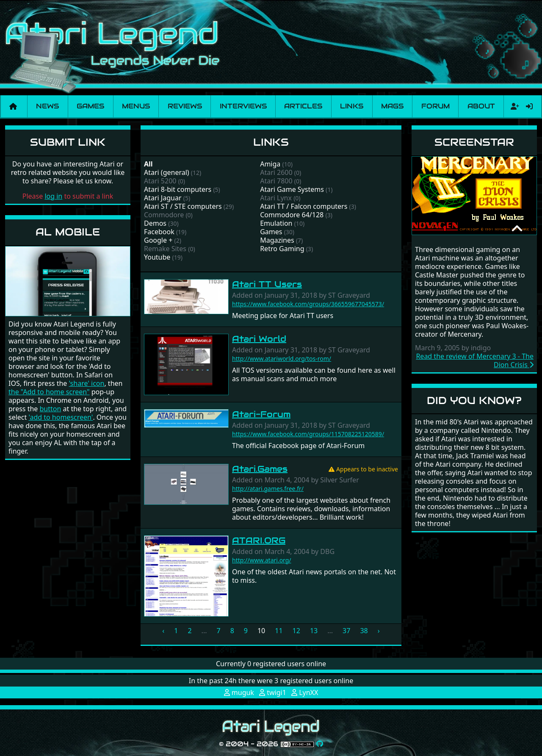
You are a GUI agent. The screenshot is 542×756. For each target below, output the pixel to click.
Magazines (277, 240)
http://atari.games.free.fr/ (268, 489)
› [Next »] (379, 631)
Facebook (159, 232)
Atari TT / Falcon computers (304, 206)
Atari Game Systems (292, 189)
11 (279, 631)
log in (53, 196)
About (481, 106)
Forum (436, 106)
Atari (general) (167, 172)
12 (296, 631)
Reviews (185, 106)
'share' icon (86, 383)
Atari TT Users (267, 284)
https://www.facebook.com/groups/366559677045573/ (308, 304)
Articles (303, 106)
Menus (136, 106)
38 (364, 631)
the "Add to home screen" (49, 392)
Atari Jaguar (163, 198)
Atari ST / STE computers (183, 206)
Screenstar (474, 142)
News (47, 106)
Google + (158, 240)
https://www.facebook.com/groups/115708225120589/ (308, 434)
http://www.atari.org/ (262, 560)
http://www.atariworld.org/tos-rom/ (282, 359)
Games (90, 106)
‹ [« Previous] (163, 631)
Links (352, 106)
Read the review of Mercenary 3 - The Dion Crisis (475, 360)
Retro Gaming (282, 249)
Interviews (243, 106)
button (51, 409)
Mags (392, 106)
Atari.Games (260, 469)
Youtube (157, 257)
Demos (155, 223)
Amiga (270, 164)
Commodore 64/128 (292, 215)
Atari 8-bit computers (178, 189)
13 (314, 631)
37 (346, 631)
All (148, 164)
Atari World (259, 339)
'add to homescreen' (61, 417)
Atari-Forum (261, 414)
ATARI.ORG (259, 540)
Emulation (276, 223)
